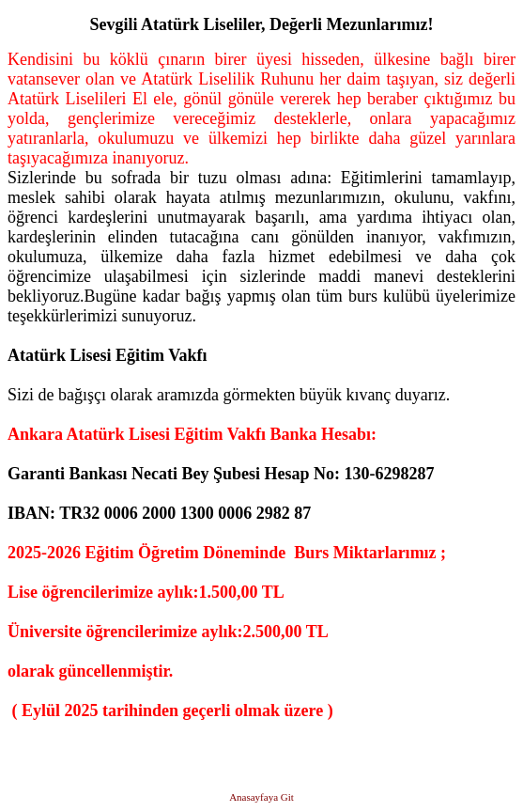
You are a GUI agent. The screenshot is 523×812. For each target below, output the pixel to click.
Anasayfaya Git (261, 797)
